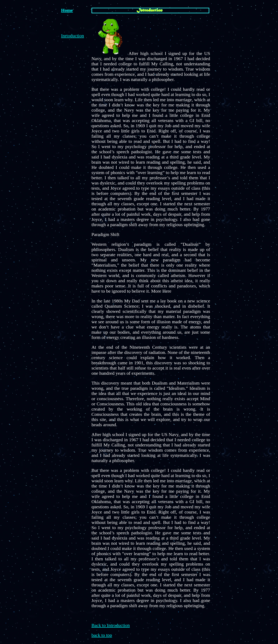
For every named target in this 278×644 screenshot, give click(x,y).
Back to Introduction (111, 625)
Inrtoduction (72, 36)
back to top (102, 635)
